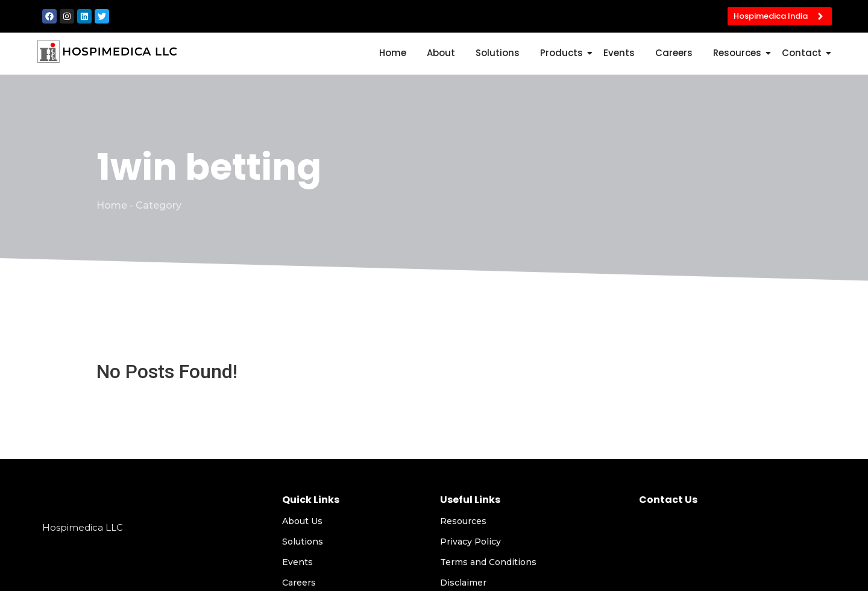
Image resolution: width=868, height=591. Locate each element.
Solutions (498, 53)
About (441, 53)
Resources (739, 53)
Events (619, 53)
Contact (804, 53)
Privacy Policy (470, 542)
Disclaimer (463, 583)
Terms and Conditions (488, 562)
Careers (674, 53)
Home (393, 53)
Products (564, 53)
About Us (302, 521)
